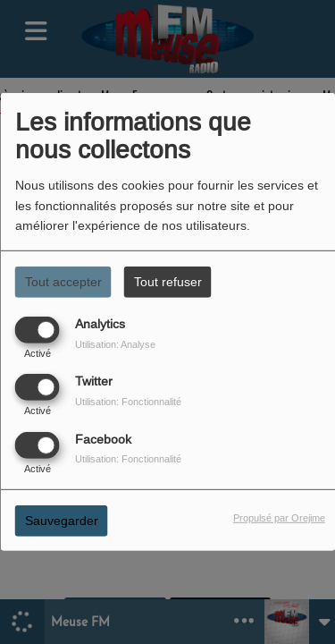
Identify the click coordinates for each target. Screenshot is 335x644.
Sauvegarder (62, 520)
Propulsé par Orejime (279, 517)
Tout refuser (168, 282)
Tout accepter (63, 282)
